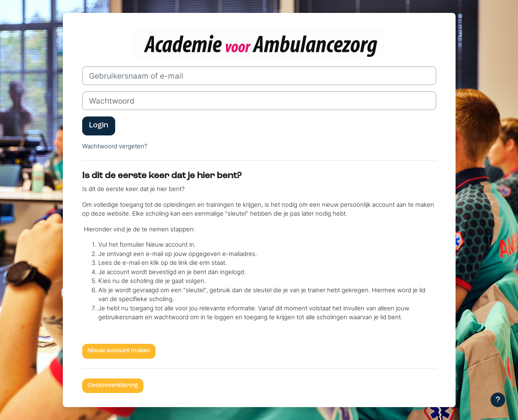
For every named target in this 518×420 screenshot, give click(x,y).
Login (99, 126)
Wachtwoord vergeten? (115, 146)
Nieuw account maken (119, 351)
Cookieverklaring (113, 386)
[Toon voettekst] (498, 400)
